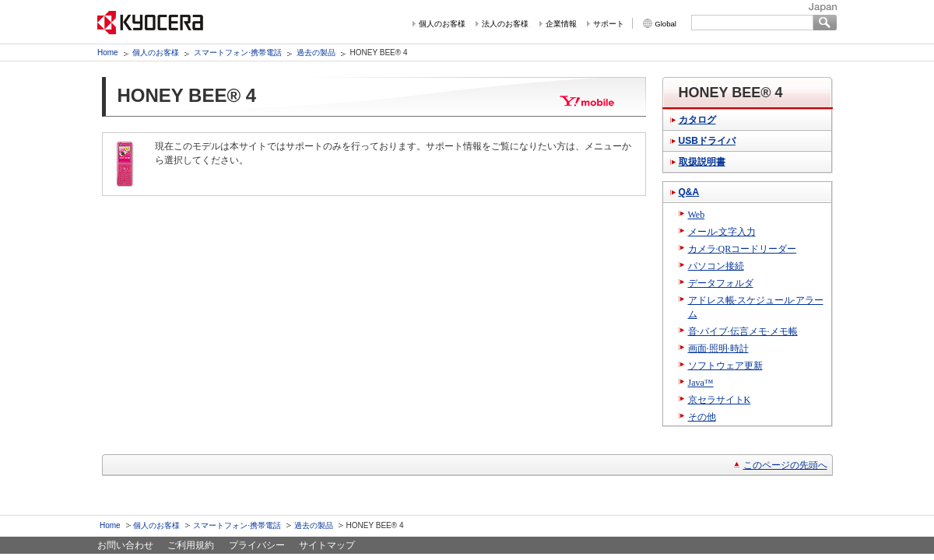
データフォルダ (721, 283)
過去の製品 (316, 52)
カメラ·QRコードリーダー (743, 249)
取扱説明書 (702, 162)
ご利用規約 (191, 545)
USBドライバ (707, 141)
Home (108, 52)
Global (665, 24)
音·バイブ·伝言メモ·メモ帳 (743, 331)
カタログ (697, 120)
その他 (702, 417)
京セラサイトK (720, 400)
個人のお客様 (442, 24)
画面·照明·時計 (718, 348)
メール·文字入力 (722, 232)
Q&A (689, 192)
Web (697, 215)
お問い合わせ (125, 545)
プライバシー (257, 545)
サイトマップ (327, 545)
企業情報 (561, 24)
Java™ (701, 383)
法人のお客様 (505, 24)
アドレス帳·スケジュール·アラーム (756, 307)
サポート (609, 24)
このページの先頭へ (785, 465)
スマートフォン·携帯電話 (238, 52)
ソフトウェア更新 (725, 366)
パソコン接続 (716, 266)
